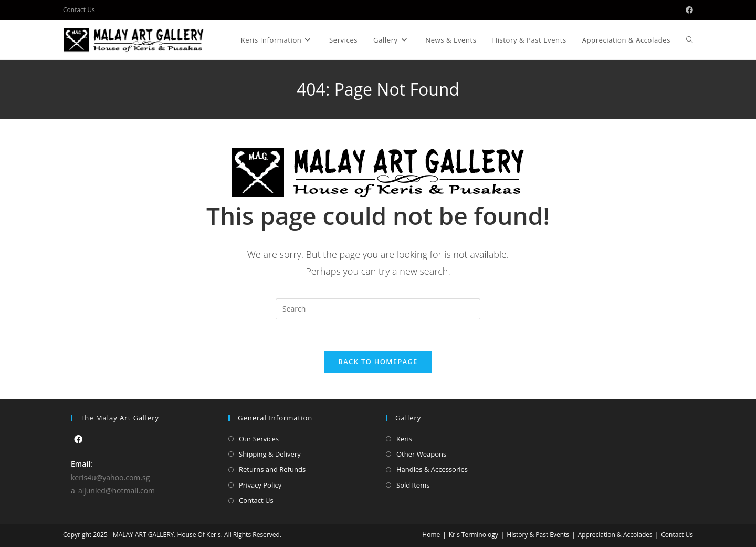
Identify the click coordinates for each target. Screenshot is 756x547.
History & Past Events (538, 535)
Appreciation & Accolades (615, 535)
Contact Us (79, 10)
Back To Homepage (378, 362)
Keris (404, 439)
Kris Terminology (474, 535)
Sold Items (413, 485)
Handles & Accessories (432, 469)
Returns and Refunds (272, 469)
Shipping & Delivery (270, 454)
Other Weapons (421, 454)
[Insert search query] (378, 309)
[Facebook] (78, 440)
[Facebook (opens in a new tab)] (688, 10)
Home (431, 535)
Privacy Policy (260, 485)
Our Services (259, 439)
